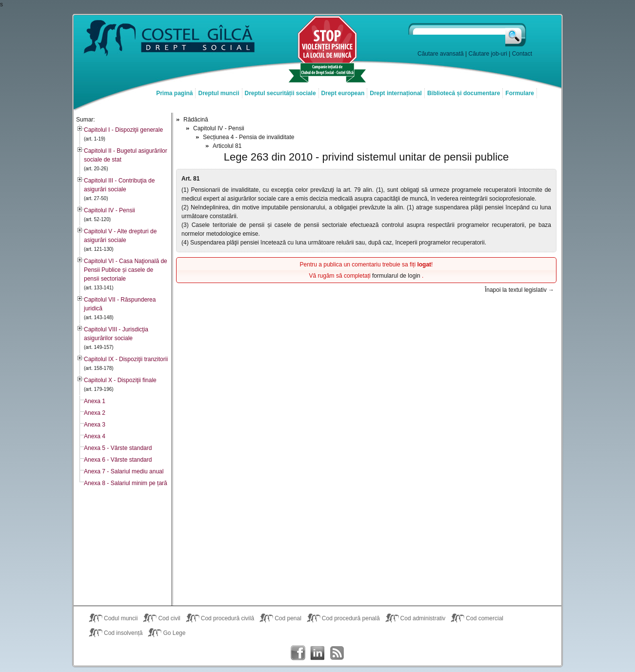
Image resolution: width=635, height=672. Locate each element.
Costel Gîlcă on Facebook (298, 653)
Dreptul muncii (218, 93)
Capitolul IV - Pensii (109, 210)
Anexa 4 (95, 436)
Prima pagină (174, 93)
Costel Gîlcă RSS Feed (337, 653)
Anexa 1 (95, 401)
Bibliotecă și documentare (464, 93)
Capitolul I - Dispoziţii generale (123, 130)
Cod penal (288, 618)
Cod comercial (485, 618)
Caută (516, 35)
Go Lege (174, 633)
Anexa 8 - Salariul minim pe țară (126, 483)
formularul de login (397, 276)
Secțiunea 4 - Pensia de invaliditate (248, 137)
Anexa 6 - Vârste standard (118, 460)
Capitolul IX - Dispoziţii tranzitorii (126, 359)
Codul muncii (121, 618)
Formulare (520, 93)
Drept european (343, 93)
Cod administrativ (423, 618)
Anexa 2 (95, 413)
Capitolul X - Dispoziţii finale (120, 380)
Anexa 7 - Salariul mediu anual (124, 471)
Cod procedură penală (351, 618)
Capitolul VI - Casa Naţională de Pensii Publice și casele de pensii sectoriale (126, 270)
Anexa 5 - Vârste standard (118, 448)
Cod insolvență (123, 633)
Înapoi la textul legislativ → (519, 290)
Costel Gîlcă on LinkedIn (317, 653)
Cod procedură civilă (228, 618)
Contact (522, 54)
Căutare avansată (441, 54)
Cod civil (169, 618)
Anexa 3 (95, 425)
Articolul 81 (227, 146)
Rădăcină (196, 120)
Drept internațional (396, 93)
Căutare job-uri (488, 54)
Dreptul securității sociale (280, 93)
